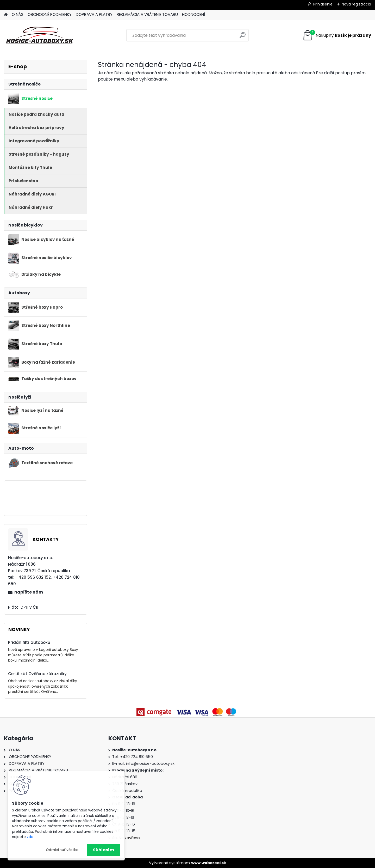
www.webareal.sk (209, 863)
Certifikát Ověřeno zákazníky (37, 674)
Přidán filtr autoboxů (29, 642)
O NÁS (18, 14)
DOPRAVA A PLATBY (94, 14)
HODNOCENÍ (193, 14)
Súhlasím (104, 850)
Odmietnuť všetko (62, 850)
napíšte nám (29, 592)
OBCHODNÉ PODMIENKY (50, 14)
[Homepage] (6, 15)
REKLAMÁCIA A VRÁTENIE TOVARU (147, 14)
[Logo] (40, 35)
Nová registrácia (356, 4)
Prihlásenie (323, 4)
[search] (243, 37)
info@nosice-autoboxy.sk (150, 763)
